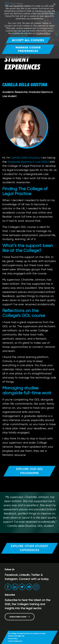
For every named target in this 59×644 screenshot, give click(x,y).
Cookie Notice (43, 33)
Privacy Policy (13, 639)
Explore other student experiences (30, 548)
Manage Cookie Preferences (28, 49)
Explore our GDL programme (30, 471)
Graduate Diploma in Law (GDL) (28, 162)
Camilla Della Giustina (25, 158)
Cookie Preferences (15, 641)
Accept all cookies (28, 40)
